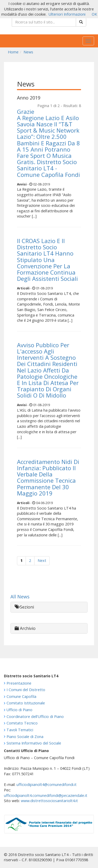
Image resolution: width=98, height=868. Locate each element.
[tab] (49, 607)
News (28, 52)
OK (94, 14)
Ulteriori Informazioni (67, 14)
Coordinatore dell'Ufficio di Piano (35, 717)
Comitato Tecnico (22, 723)
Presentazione (19, 683)
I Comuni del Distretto (26, 690)
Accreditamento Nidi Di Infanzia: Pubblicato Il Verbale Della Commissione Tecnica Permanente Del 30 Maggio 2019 (48, 477)
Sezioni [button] (24, 607)
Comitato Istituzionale (26, 703)
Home (13, 52)
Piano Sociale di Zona (25, 737)
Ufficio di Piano (19, 710)
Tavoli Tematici (20, 730)
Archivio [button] (25, 628)
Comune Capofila (21, 696)
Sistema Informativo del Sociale (34, 743)
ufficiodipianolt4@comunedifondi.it (47, 785)
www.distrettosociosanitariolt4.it (49, 801)
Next (42, 560)
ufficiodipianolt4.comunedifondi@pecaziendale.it (46, 795)
